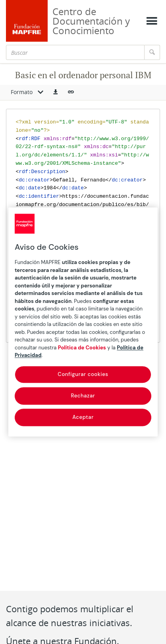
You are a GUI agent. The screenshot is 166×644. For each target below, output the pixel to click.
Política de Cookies (82, 348)
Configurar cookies (83, 374)
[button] (56, 93)
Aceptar (83, 417)
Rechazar (83, 396)
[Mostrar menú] (152, 21)
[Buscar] (75, 52)
